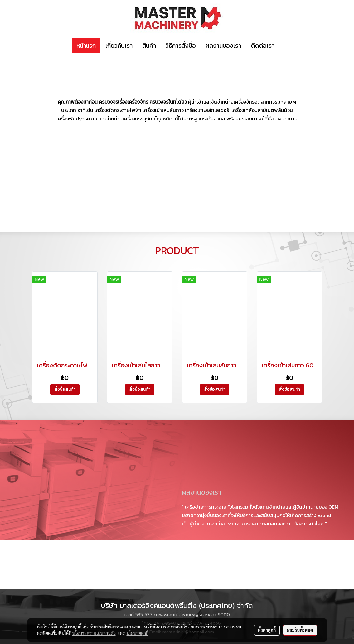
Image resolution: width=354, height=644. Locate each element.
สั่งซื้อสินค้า (65, 389)
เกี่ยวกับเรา (119, 46)
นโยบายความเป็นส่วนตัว (94, 633)
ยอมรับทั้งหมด (300, 630)
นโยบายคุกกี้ (138, 633)
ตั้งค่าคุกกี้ (267, 630)
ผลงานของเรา (223, 46)
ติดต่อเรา (263, 46)
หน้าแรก (86, 46)
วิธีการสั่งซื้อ (181, 46)
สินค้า (149, 46)
